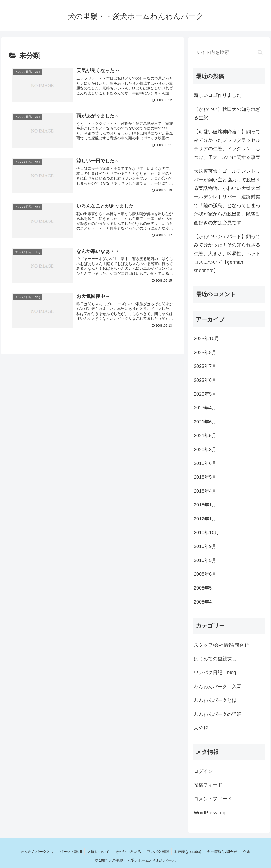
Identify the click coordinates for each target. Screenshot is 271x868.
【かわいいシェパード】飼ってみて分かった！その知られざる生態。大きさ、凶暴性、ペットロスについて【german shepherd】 (227, 254)
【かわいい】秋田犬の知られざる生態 (227, 113)
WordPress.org (210, 813)
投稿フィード (208, 785)
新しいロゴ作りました (218, 95)
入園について (98, 852)
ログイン (203, 771)
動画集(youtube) (188, 852)
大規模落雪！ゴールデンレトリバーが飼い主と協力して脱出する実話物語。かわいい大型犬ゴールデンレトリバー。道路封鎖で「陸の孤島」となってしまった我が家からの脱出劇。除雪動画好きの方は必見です (227, 197)
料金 (247, 852)
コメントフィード (213, 799)
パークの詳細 (71, 852)
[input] (229, 52)
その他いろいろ (128, 852)
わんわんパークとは (37, 852)
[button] (260, 52)
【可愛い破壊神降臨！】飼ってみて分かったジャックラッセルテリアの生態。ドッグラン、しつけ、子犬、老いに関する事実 (227, 145)
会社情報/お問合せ (222, 852)
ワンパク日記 (158, 852)
